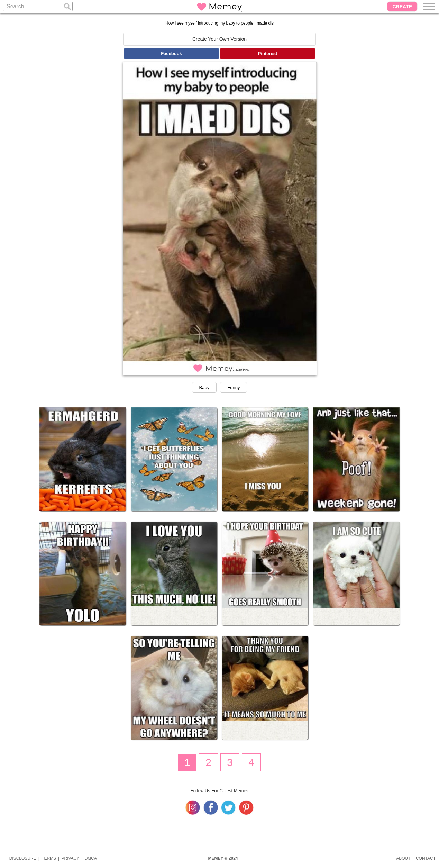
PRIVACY (70, 858)
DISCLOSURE (23, 858)
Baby (204, 387)
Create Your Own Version (219, 39)
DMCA (91, 858)
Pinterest (268, 53)
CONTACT (426, 858)
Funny (234, 387)
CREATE (402, 7)
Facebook (171, 53)
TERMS (49, 858)
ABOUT (403, 858)
